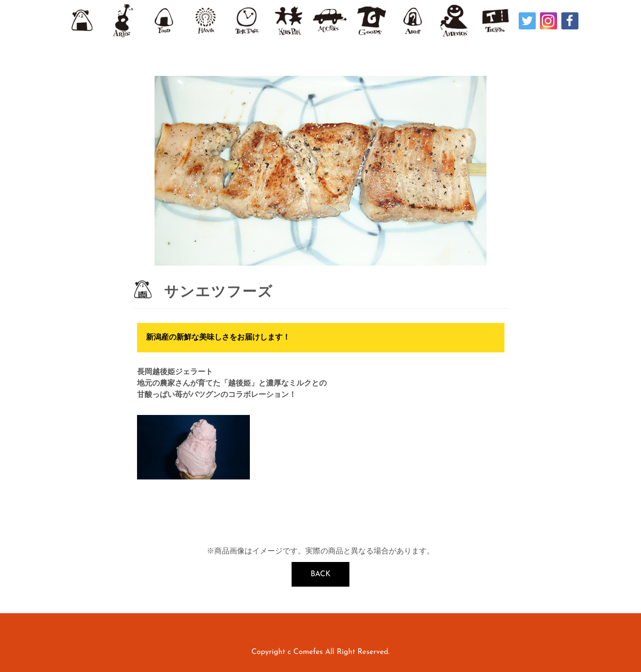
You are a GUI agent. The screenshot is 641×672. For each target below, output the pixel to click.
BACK (320, 574)
